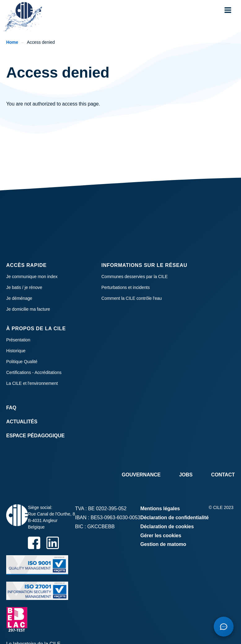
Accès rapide (26, 265)
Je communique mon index (32, 277)
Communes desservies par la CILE (134, 277)
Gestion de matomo (163, 544)
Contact (223, 475)
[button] (228, 10)
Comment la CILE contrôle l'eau (131, 298)
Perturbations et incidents (125, 287)
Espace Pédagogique (35, 436)
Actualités (22, 422)
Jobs (186, 475)
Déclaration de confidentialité (175, 518)
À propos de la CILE (36, 329)
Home (12, 42)
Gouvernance (141, 475)
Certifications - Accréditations (34, 372)
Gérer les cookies (161, 536)
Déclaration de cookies (167, 527)
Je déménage (19, 298)
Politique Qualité (22, 362)
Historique (16, 351)
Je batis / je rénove (24, 287)
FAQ (11, 408)
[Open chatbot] (224, 627)
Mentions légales (160, 509)
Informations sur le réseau (144, 265)
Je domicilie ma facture (28, 309)
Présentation (18, 340)
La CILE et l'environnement (32, 383)
